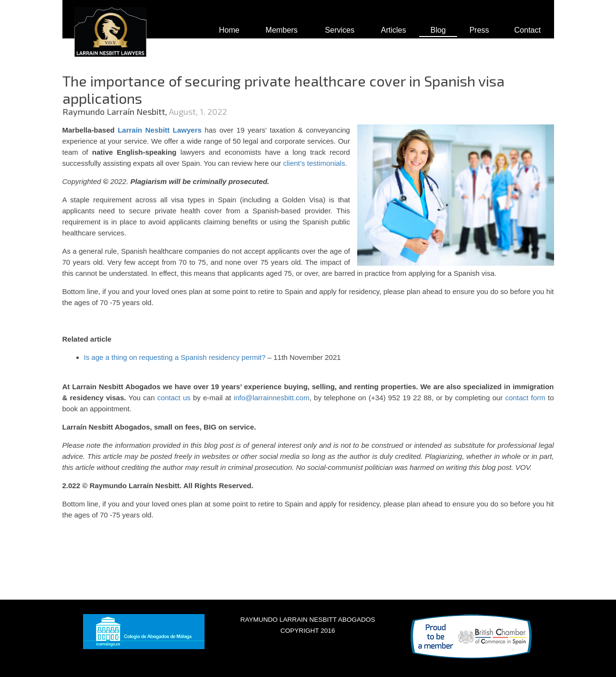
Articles (393, 30)
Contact (527, 30)
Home (229, 30)
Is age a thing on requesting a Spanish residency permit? (175, 357)
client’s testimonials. (315, 163)
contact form (525, 398)
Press (479, 30)
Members (282, 30)
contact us (173, 398)
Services (340, 30)
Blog (438, 30)
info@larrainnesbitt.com (272, 398)
